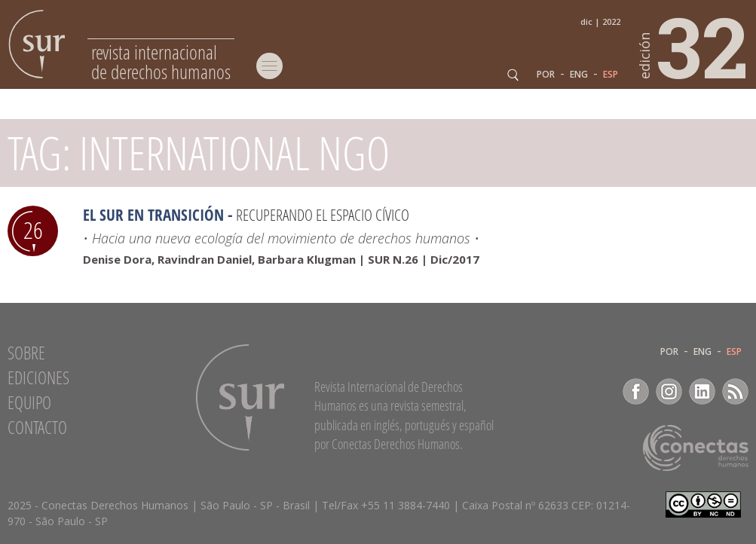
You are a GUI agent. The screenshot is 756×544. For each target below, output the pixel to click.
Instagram (669, 391)
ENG (579, 75)
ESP (611, 75)
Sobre (26, 353)
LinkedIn (702, 391)
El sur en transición (153, 215)
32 (694, 46)
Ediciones (38, 377)
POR (546, 75)
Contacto (37, 427)
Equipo (29, 402)
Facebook (636, 391)
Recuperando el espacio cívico (323, 215)
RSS (735, 391)
